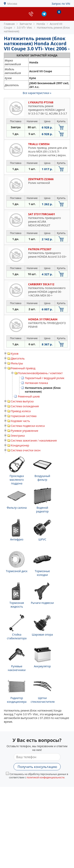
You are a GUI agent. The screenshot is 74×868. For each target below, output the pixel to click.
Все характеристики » (37, 93)
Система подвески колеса (28, 426)
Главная (9, 24)
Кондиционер (20, 445)
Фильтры (17, 363)
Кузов (15, 354)
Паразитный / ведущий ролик (45, 378)
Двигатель (18, 358)
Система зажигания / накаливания (34, 440)
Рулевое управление (25, 431)
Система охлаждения (25, 406)
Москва (12, 4)
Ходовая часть (20, 421)
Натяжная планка (36, 383)
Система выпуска (22, 401)
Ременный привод (23, 368)
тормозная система (24, 416)
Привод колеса (21, 411)
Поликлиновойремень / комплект (40, 373)
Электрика (18, 436)
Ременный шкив (29, 396)
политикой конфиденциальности (46, 777)
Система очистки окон (26, 450)
